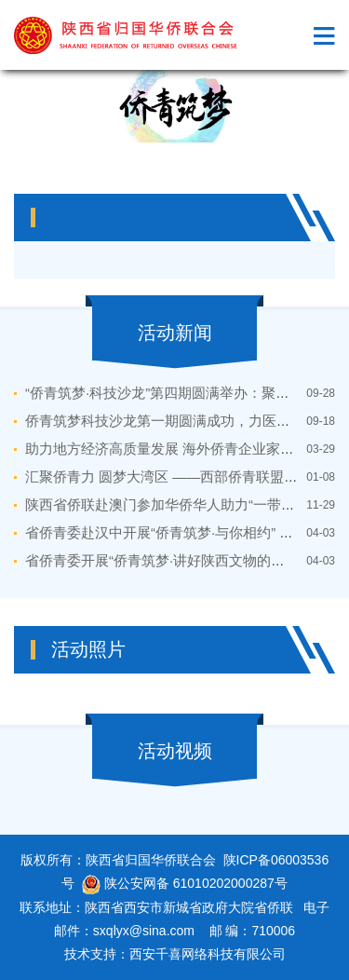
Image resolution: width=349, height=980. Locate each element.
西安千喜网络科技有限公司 (208, 954)
